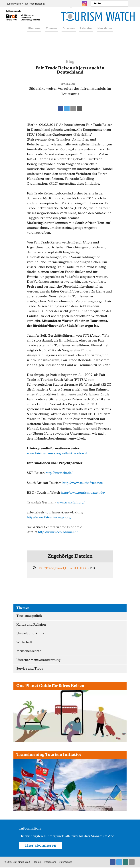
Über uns (34, 32)
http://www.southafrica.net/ (83, 483)
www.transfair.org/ (71, 502)
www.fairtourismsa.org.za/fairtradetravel (58, 453)
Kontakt (37, 862)
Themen (51, 32)
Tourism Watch (13, 4)
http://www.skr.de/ (59, 473)
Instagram (84, 3)
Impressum (50, 862)
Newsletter (105, 32)
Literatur (86, 32)
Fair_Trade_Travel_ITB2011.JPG (63, 568)
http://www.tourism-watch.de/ (83, 493)
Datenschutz (66, 862)
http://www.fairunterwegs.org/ (50, 517)
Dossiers (69, 32)
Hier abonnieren (41, 846)
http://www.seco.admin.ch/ (58, 532)
